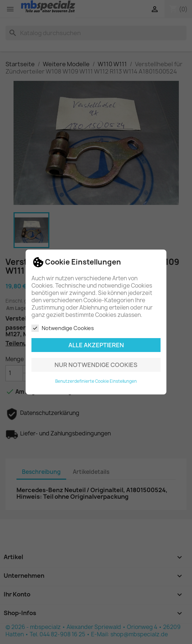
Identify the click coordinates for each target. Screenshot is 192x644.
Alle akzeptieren (96, 345)
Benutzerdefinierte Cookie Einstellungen (96, 381)
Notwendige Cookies (63, 328)
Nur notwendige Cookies (96, 365)
